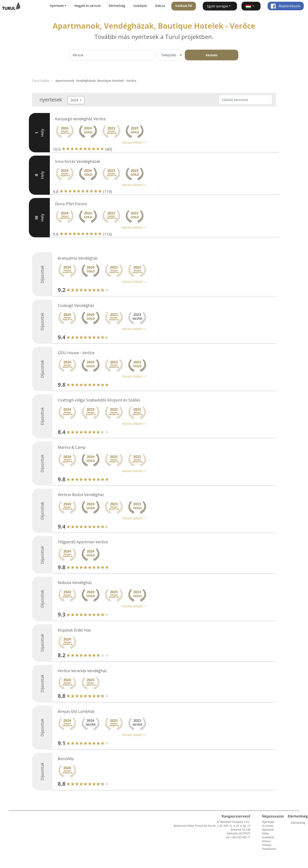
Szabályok (140, 6)
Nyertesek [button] (57, 6)
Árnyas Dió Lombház (76, 711)
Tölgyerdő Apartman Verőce (83, 542)
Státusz (160, 6)
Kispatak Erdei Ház (74, 630)
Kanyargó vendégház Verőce (81, 119)
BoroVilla (66, 759)
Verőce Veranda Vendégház (82, 671)
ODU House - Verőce (76, 353)
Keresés (212, 55)
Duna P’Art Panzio (71, 204)
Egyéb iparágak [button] (218, 6)
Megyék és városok (88, 6)
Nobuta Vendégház (75, 583)
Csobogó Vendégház (76, 305)
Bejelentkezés (286, 6)
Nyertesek (268, 822)
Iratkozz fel (184, 6)
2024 (75, 100)
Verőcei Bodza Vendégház (81, 495)
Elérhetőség (117, 6)
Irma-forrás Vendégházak (78, 161)
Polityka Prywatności (269, 847)
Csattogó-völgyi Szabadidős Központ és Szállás (99, 400)
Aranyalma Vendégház (78, 258)
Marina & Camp (72, 447)
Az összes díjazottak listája (268, 830)
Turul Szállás (41, 81)
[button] (251, 6)
